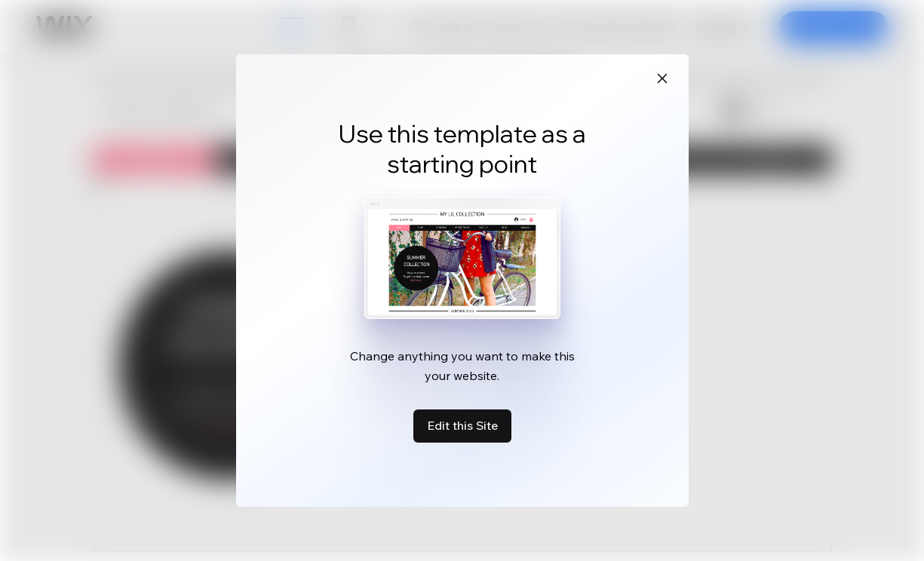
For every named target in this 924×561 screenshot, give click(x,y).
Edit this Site (462, 425)
